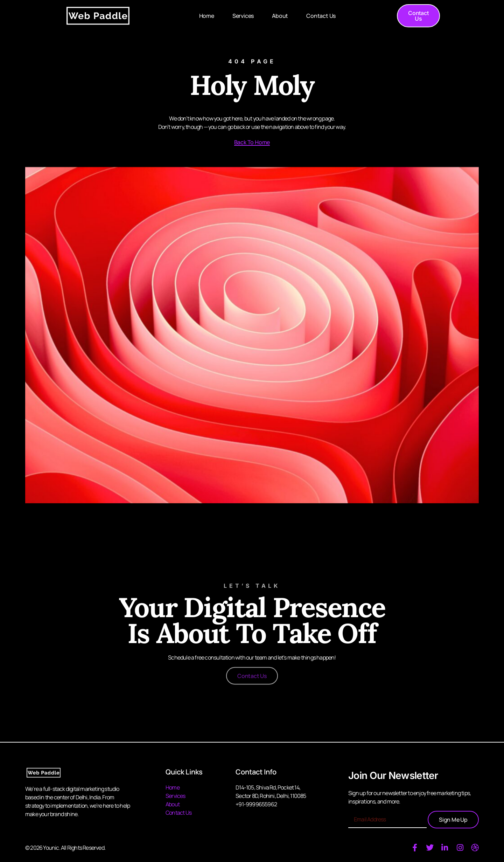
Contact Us (321, 16)
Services (243, 16)
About (280, 16)
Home (207, 16)
